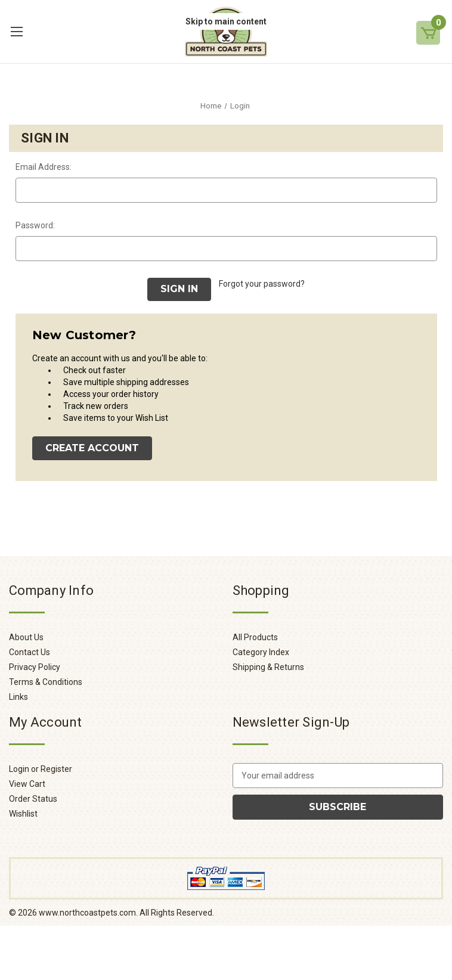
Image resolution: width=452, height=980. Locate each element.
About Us (26, 637)
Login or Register (41, 769)
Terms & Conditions (46, 682)
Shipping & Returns (268, 667)
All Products (255, 637)
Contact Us (30, 652)
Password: (35, 225)
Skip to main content (226, 21)
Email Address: (44, 167)
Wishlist (23, 814)
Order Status (33, 799)
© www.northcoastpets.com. (73, 913)
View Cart (27, 784)
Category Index (261, 652)
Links (18, 697)
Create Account (92, 448)
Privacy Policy (35, 667)
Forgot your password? (262, 284)
